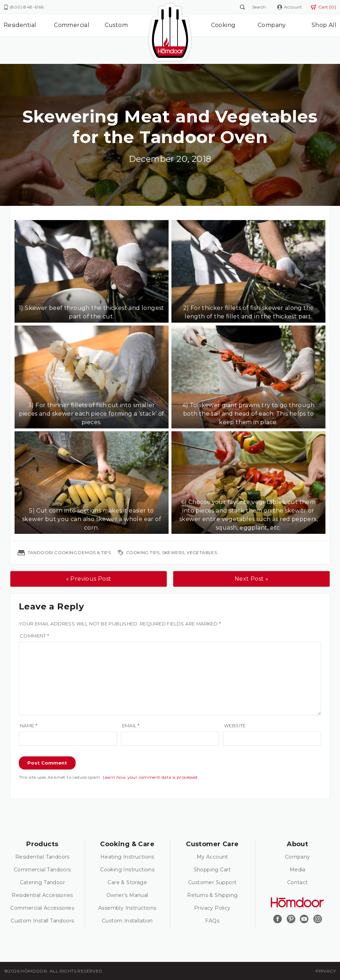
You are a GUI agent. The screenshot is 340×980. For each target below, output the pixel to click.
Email (131, 726)
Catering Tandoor (42, 882)
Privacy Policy (212, 908)
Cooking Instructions (127, 870)
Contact (298, 882)
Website (235, 726)
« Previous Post (89, 579)
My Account (212, 857)
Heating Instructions (127, 857)
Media (298, 870)
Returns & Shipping (212, 895)
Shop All (324, 25)
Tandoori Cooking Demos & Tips (69, 552)
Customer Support (212, 882)
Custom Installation (127, 921)
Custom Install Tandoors (42, 921)
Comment (35, 636)
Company (272, 25)
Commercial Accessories (42, 908)
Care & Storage (127, 882)
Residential (20, 25)
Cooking (223, 25)
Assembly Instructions (127, 908)
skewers (173, 552)
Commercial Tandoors (42, 870)
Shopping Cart (212, 870)
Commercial (72, 25)
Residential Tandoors (42, 857)
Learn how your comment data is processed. (151, 777)
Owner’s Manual (127, 895)
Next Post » (251, 579)
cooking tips (143, 552)
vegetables (202, 552)
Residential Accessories (42, 895)
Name (29, 726)
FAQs (212, 921)
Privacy (326, 971)
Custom (116, 25)
